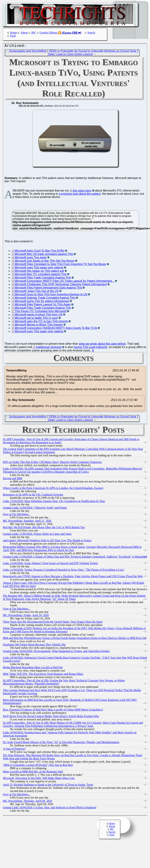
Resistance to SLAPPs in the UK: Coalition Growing (33, 495)
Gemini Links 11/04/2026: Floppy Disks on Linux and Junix (37, 535)
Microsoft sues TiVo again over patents (39, 268)
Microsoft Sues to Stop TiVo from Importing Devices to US (51, 295)
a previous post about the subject (80, 195)
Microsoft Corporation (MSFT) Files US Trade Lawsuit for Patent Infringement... (64, 282)
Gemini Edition (48, 33)
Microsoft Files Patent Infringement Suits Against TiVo (48, 289)
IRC (34, 33)
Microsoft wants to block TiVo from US (38, 315)
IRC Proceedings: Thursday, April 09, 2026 (27, 802)
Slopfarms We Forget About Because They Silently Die (34, 645)
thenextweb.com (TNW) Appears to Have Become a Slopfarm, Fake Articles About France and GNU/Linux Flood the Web (73, 577)
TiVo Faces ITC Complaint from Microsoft (40, 312)
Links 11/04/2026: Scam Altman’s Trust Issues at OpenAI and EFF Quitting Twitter (50, 564)
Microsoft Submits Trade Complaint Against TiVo (45, 299)
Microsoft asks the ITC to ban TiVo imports (41, 322)
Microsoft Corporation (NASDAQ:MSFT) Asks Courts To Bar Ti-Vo (56, 329)
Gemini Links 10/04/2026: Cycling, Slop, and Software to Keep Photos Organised (50, 808)
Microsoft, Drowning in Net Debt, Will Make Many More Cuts (39, 779)
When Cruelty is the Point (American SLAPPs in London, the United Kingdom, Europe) (53, 489)
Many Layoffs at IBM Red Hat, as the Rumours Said (33, 772)
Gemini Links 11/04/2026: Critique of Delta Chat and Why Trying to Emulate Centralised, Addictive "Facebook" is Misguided (75, 558)
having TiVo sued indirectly (90, 348)
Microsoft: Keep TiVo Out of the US (37, 292)
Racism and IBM (13, 479)
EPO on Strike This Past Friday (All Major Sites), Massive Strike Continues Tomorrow (52, 463)
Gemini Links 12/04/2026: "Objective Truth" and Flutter (35, 509)
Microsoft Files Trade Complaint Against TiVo (43, 278)
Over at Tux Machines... (17, 515)
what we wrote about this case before (102, 345)
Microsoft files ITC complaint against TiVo (41, 275)
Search (91, 33)
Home (14, 33)
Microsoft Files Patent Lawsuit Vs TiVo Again (43, 305)
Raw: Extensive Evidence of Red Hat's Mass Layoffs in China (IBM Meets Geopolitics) (53, 711)
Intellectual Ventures (49, 348)
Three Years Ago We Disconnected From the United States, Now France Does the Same (53, 623)
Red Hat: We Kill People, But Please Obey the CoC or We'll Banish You (44, 528)
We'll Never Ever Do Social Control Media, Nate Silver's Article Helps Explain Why (51, 717)
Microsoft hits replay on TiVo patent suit (39, 272)
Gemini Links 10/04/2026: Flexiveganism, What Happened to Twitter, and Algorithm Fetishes (56, 652)
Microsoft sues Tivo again (31, 258)
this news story (82, 191)
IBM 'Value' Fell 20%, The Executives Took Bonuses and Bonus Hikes (43, 675)
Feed (13, 36)
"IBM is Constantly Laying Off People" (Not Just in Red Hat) (38, 766)
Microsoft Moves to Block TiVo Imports (39, 325)
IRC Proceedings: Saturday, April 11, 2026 (27, 522)
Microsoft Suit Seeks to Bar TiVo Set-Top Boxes (44, 262)
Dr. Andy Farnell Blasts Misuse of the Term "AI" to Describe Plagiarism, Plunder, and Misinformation (61, 743)
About (24, 33)
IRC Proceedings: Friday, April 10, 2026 (26, 616)
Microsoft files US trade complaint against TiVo (44, 255)
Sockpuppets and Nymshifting (28, 52)
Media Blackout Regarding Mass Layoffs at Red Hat (33, 668)
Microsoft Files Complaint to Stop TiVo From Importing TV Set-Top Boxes (60, 265)
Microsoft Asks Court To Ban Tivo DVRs (39, 252)
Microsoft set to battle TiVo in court (36, 319)
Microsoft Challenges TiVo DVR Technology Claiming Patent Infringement (61, 285)
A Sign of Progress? (14, 750)
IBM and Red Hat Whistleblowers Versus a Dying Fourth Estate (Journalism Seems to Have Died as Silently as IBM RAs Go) (75, 639)
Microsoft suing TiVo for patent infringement (42, 302)
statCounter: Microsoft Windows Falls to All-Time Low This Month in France (47, 541)
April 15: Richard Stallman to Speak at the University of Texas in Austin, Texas (48, 785)
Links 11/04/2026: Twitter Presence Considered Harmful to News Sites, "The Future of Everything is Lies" (64, 571)
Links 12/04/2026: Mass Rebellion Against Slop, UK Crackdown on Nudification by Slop (54, 502)
